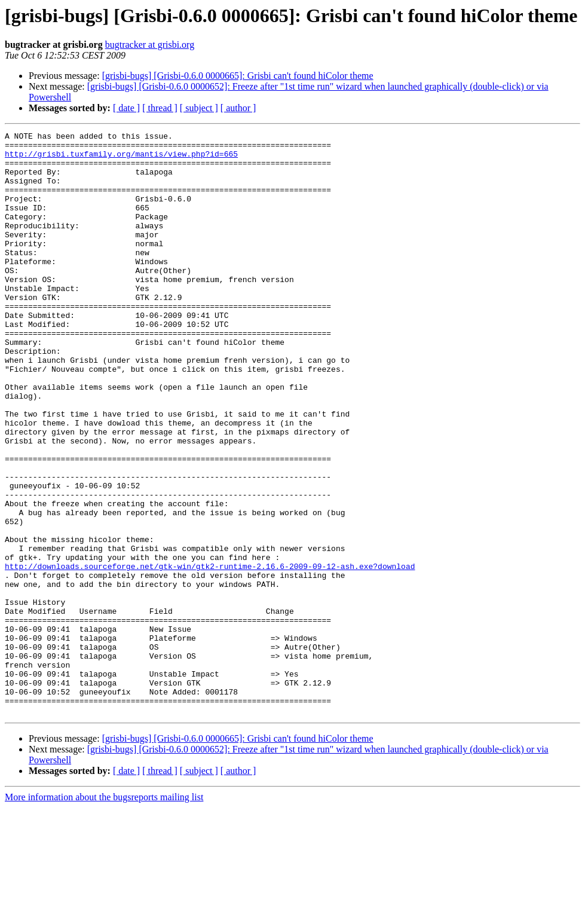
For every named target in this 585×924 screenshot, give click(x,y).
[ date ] (126, 108)
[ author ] (238, 108)
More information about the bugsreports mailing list (104, 914)
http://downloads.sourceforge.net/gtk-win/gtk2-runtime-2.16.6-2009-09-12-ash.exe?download (210, 654)
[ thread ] (160, 108)
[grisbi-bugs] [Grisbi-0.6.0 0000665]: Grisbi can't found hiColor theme (238, 76)
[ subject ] (199, 108)
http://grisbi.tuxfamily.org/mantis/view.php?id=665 (121, 159)
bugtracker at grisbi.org (150, 45)
